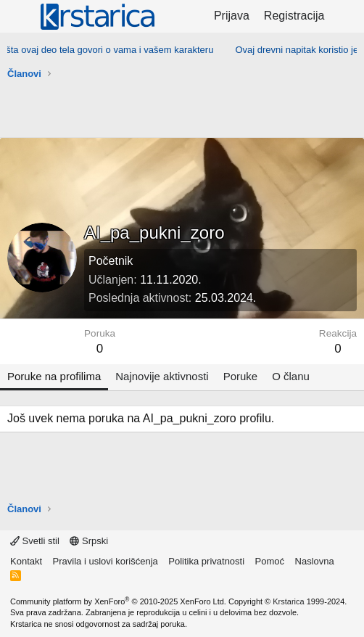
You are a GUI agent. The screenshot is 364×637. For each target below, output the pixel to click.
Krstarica (288, 601)
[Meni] (20, 17)
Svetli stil (35, 541)
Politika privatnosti (206, 561)
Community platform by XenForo (118, 601)
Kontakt (26, 561)
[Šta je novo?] (346, 16)
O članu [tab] (291, 376)
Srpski (89, 541)
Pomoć (270, 561)
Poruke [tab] (241, 376)
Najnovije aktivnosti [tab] (162, 376)
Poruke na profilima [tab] (54, 376)
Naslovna (315, 561)
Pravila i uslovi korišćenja (106, 561)
